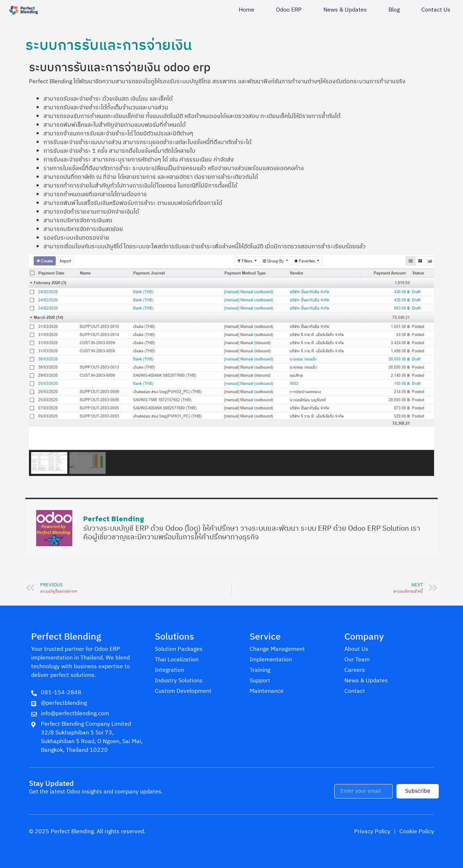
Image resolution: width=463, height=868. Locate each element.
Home (247, 10)
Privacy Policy (372, 832)
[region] (231, 365)
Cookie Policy (417, 832)
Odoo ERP (289, 10)
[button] (49, 463)
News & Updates (345, 10)
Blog (394, 10)
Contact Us (436, 10)
